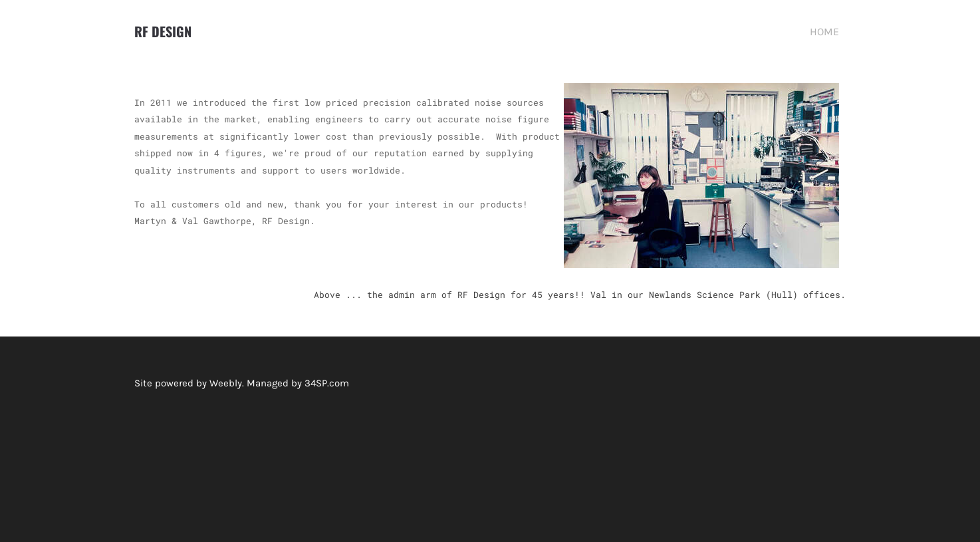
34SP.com (327, 383)
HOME (824, 32)
